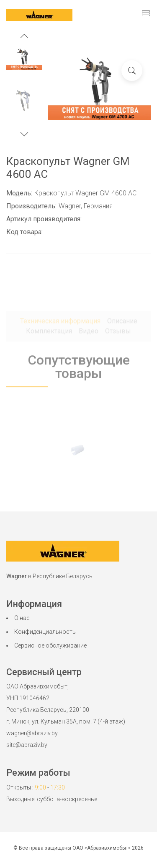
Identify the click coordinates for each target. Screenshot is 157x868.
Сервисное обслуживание (50, 645)
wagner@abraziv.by (32, 733)
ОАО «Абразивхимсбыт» (102, 848)
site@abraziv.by (27, 745)
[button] (24, 37)
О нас (22, 618)
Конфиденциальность (45, 632)
